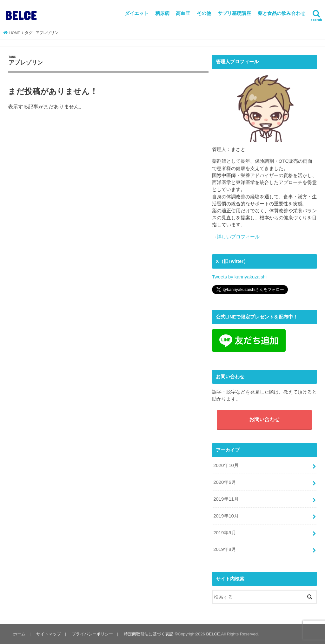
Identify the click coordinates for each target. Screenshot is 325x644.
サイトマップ (49, 634)
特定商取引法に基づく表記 (149, 634)
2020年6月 (225, 482)
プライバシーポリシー (92, 634)
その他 (204, 13)
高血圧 (183, 13)
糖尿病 (162, 13)
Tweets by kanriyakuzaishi (239, 277)
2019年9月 (225, 533)
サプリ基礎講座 (234, 13)
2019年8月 (225, 549)
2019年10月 (226, 516)
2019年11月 (226, 499)
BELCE (21, 15)
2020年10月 (226, 465)
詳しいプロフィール (238, 237)
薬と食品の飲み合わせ (282, 13)
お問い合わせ (264, 419)
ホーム (19, 634)
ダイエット (137, 13)
